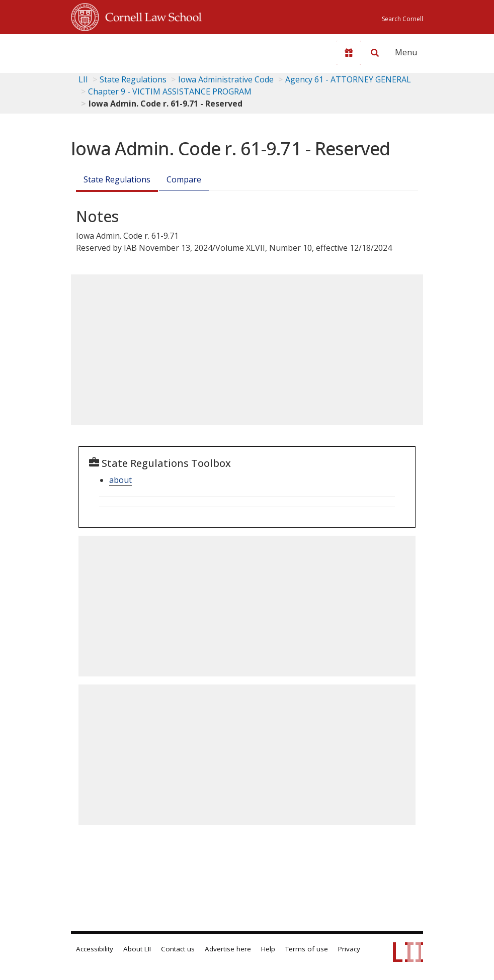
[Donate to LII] (349, 53)
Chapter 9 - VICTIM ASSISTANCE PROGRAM (170, 91)
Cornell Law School (150, 16)
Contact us (178, 949)
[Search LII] (375, 53)
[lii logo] (110, 50)
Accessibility (95, 949)
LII (83, 79)
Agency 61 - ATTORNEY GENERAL (348, 79)
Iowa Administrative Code (226, 79)
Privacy (349, 949)
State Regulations (133, 79)
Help (268, 949)
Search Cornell (402, 19)
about (120, 480)
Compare (184, 179)
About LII (137, 949)
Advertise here (228, 949)
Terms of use (307, 949)
